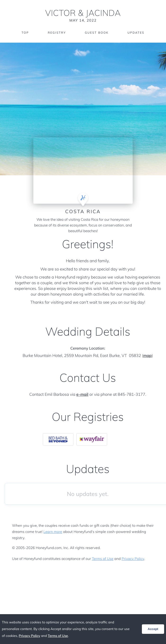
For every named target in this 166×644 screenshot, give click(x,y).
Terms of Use (103, 559)
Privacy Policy (133, 559)
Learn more (53, 532)
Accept (153, 629)
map (148, 356)
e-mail (82, 394)
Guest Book (97, 33)
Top (25, 33)
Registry (57, 33)
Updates (136, 33)
